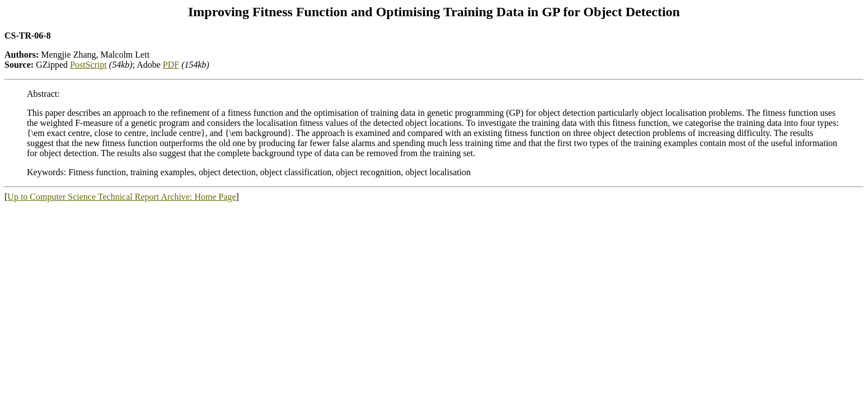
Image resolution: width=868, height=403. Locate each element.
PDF (171, 65)
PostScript (88, 65)
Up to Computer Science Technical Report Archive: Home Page (121, 197)
